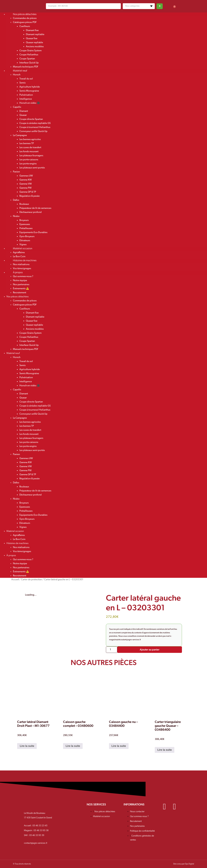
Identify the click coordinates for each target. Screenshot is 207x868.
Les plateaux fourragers (31, 156)
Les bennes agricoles (30, 140)
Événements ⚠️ (21, 289)
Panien (16, 172)
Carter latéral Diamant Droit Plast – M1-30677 (33, 724)
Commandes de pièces (25, 18)
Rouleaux (24, 204)
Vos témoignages (22, 552)
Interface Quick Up (29, 63)
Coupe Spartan (27, 59)
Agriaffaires (19, 253)
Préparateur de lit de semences (35, 208)
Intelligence (26, 99)
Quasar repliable (34, 43)
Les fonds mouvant (29, 152)
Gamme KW (26, 180)
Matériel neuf (20, 71)
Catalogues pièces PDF (25, 22)
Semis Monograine (29, 91)
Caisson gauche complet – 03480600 (78, 724)
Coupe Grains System (30, 51)
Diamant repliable (35, 35)
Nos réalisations (21, 265)
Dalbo (16, 200)
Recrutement (20, 293)
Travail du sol (26, 79)
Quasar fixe (32, 39)
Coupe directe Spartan (31, 119)
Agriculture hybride (30, 87)
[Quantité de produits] (112, 650)
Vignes (23, 527)
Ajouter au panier (150, 650)
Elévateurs (25, 241)
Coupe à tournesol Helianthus (35, 127)
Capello (17, 107)
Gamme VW (26, 184)
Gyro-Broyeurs (27, 237)
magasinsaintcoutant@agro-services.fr (125, 640)
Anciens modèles (35, 47)
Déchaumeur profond (30, 212)
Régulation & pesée (30, 196)
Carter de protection (31, 580)
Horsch (17, 75)
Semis (22, 83)
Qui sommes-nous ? (23, 277)
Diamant (24, 111)
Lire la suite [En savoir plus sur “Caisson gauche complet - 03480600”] (73, 746)
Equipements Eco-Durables (33, 233)
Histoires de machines (25, 261)
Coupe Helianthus (29, 55)
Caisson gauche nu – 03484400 (123, 724)
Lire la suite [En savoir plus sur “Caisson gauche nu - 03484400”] (119, 746)
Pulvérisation (26, 95)
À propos (18, 273)
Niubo (16, 216)
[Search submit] (160, 6)
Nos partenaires (21, 285)
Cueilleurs (25, 26)
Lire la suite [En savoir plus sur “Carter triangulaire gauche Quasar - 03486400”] (165, 750)
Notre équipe (20, 281)
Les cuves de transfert (30, 148)
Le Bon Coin (19, 539)
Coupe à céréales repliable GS (35, 123)
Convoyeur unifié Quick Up (33, 131)
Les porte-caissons (29, 160)
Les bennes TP (27, 144)
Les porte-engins (28, 164)
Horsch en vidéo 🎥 (30, 103)
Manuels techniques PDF (26, 349)
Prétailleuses (26, 228)
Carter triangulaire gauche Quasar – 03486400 (168, 726)
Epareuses (25, 224)
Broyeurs (24, 220)
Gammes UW (26, 176)
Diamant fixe (32, 30)
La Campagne (20, 135)
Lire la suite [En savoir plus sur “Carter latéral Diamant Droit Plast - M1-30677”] (27, 746)
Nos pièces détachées (25, 14)
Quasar (23, 115)
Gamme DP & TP (28, 192)
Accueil (15, 580)
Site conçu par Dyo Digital (184, 864)
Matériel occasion (23, 249)
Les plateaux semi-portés (32, 168)
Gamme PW (25, 188)
